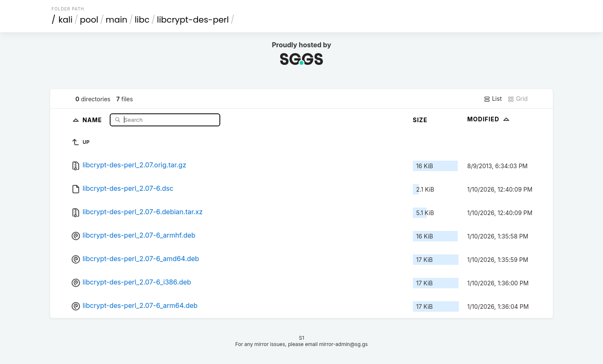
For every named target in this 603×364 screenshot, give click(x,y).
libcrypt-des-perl (193, 20)
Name (93, 119)
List (493, 99)
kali (66, 20)
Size (420, 120)
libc (142, 20)
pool (89, 20)
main (116, 20)
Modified (489, 119)
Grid (518, 99)
